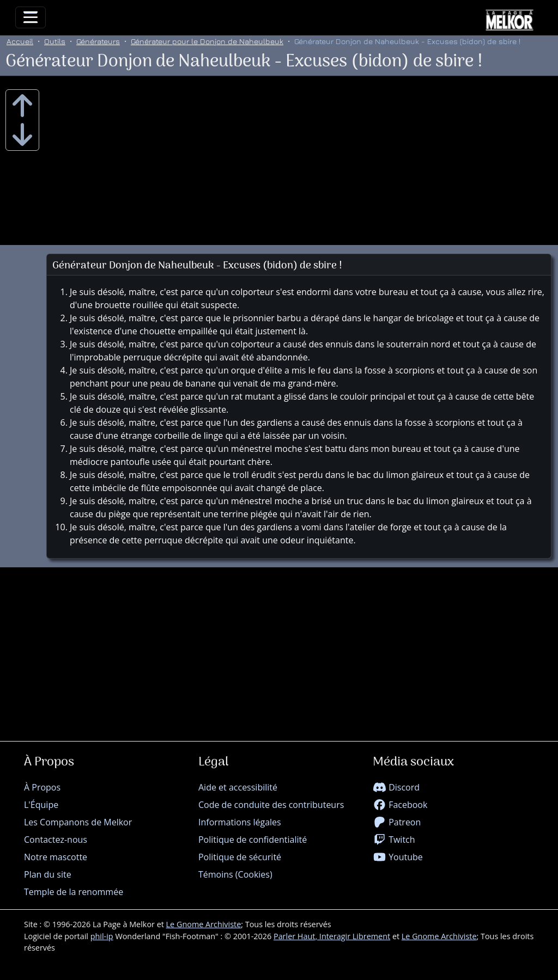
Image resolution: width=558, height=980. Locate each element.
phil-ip (102, 936)
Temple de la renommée (74, 892)
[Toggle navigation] (31, 17)
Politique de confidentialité (253, 840)
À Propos (42, 787)
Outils (55, 41)
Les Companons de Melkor (78, 822)
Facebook (400, 805)
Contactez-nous (56, 840)
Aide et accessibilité (238, 787)
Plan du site (48, 874)
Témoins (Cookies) (235, 874)
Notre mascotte (56, 857)
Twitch (394, 840)
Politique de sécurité (240, 857)
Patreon (397, 822)
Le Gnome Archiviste (204, 924)
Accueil (20, 41)
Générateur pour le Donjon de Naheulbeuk (207, 41)
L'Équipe (41, 805)
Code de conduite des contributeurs (271, 805)
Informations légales (240, 822)
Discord (396, 787)
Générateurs (98, 41)
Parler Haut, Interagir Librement (332, 936)
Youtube (398, 857)
